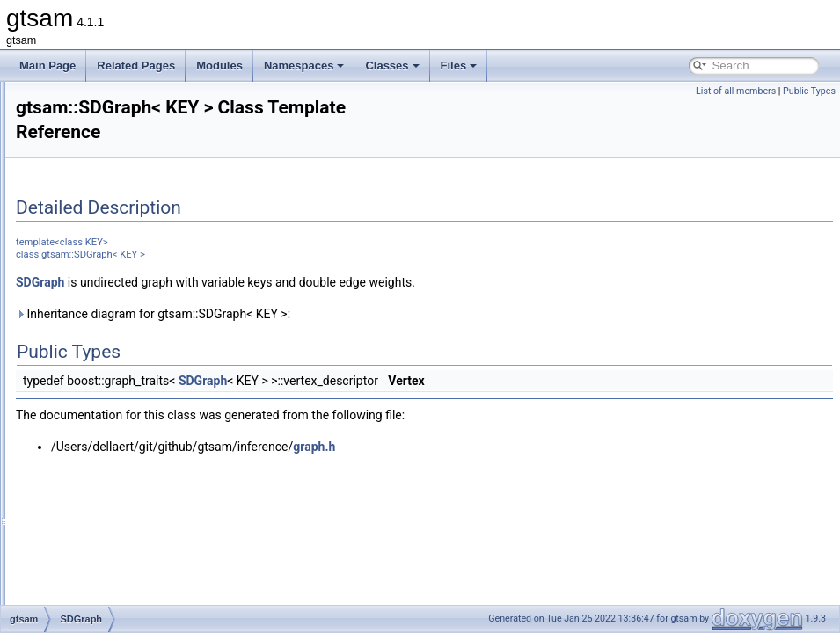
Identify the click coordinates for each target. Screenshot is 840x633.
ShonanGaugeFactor (121, 526)
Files (459, 65)
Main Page (47, 65)
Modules (219, 65)
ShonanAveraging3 (117, 468)
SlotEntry (94, 603)
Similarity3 (96, 564)
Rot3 (83, 139)
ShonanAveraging (114, 429)
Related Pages (136, 65)
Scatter (89, 274)
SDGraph (94, 352)
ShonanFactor (105, 506)
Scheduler (96, 332)
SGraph (90, 410)
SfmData (93, 371)
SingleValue (100, 584)
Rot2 (83, 120)
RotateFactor (102, 197)
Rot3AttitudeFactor (116, 158)
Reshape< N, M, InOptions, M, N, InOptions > (179, 100)
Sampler (92, 236)
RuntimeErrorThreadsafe (130, 216)
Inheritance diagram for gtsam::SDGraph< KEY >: (373, 314)
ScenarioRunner (110, 313)
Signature (95, 545)
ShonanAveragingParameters (141, 487)
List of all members (736, 91)
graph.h (534, 447)
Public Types (809, 91)
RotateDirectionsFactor (126, 178)
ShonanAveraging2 (117, 448)
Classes (392, 65)
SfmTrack (95, 390)
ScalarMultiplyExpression (131, 255)
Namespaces (304, 65)
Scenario (93, 294)
